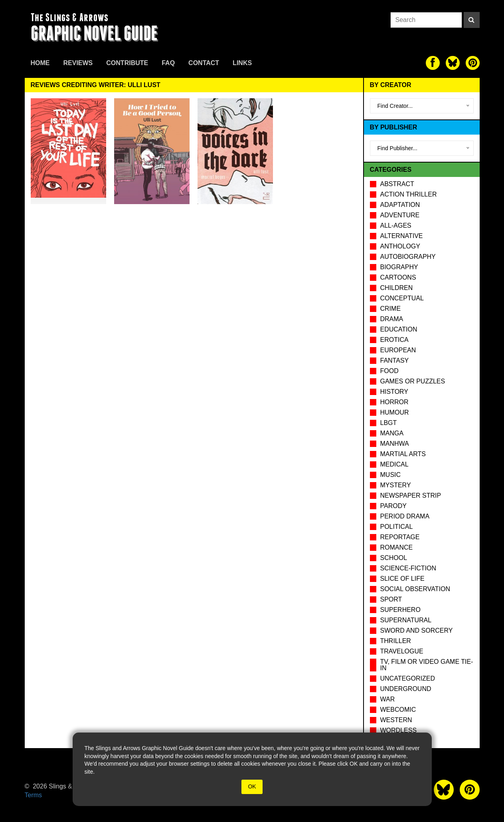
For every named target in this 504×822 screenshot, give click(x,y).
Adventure (400, 215)
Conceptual (402, 298)
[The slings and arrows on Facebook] (433, 63)
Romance (397, 547)
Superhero (400, 610)
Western (396, 720)
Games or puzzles (413, 381)
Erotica (394, 340)
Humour (395, 412)
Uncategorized (408, 678)
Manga (392, 433)
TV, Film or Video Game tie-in (427, 665)
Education (399, 329)
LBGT (389, 423)
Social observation (415, 589)
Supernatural (406, 620)
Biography (399, 267)
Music (391, 475)
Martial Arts (403, 454)
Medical (394, 464)
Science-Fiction (408, 568)
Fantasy (395, 360)
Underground (406, 689)
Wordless (399, 730)
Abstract (397, 184)
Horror (394, 402)
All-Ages (396, 225)
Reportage (400, 537)
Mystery (396, 485)
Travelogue (402, 651)
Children (397, 288)
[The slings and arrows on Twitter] (453, 63)
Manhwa (395, 444)
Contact (204, 63)
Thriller (396, 641)
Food (389, 371)
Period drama (405, 516)
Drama (392, 319)
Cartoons (398, 277)
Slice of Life (402, 579)
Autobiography (408, 257)
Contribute (127, 63)
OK (252, 786)
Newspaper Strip (411, 495)
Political (397, 527)
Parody (393, 506)
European (398, 350)
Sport (391, 599)
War (388, 699)
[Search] (472, 20)
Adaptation (400, 205)
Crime (391, 309)
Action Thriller (409, 194)
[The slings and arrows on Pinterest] (473, 63)
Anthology (400, 246)
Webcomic (398, 710)
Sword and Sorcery (417, 630)
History (394, 392)
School (394, 558)
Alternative (402, 236)
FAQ (168, 63)
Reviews (78, 63)
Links (242, 63)
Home (40, 63)
